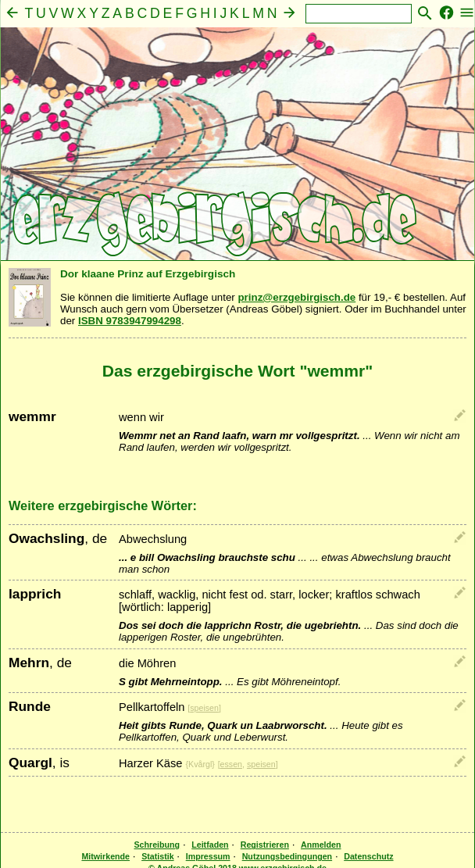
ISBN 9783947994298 (130, 321)
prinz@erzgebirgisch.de (296, 297)
